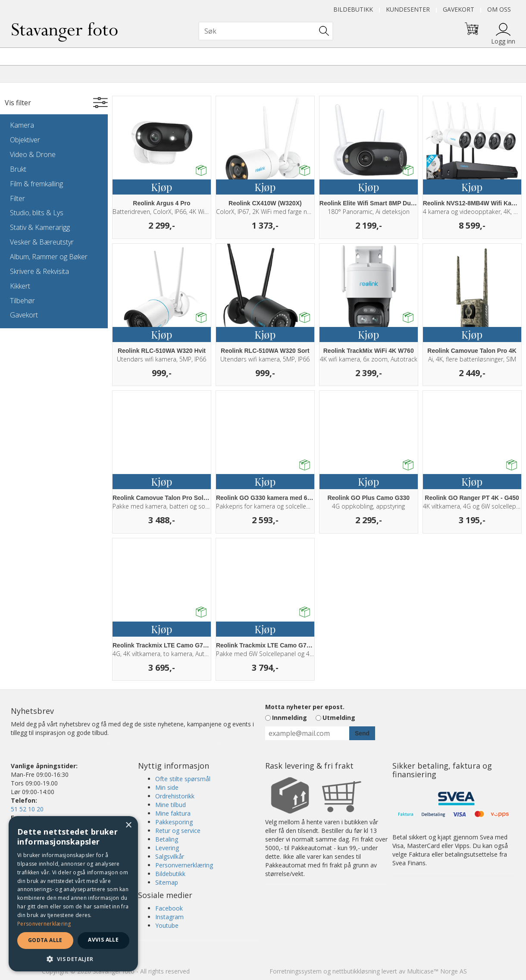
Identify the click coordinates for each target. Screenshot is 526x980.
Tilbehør (22, 301)
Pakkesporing (174, 822)
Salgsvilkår (170, 856)
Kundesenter (408, 9)
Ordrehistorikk (175, 796)
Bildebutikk (353, 9)
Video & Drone (33, 154)
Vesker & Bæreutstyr (42, 242)
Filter (17, 198)
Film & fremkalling (36, 184)
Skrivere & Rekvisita (39, 271)
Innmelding (290, 718)
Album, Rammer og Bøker (49, 257)
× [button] (128, 825)
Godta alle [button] (45, 940)
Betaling (167, 839)
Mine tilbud (171, 805)
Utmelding (339, 718)
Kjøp (161, 187)
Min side (167, 787)
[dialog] (73, 894)
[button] (73, 959)
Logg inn (503, 41)
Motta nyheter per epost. (305, 707)
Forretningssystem (296, 971)
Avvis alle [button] (103, 940)
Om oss (499, 9)
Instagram (169, 917)
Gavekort (459, 9)
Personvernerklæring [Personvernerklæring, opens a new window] (44, 924)
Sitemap (167, 882)
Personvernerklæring (184, 865)
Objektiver (25, 140)
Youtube (167, 925)
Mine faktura (173, 813)
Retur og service (178, 831)
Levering (167, 848)
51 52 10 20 (27, 809)
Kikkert (20, 286)
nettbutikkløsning (356, 971)
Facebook (169, 908)
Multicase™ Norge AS (437, 971)
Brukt (18, 169)
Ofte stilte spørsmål (183, 779)
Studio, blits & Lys (37, 213)
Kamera (22, 125)
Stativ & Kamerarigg (40, 227)
